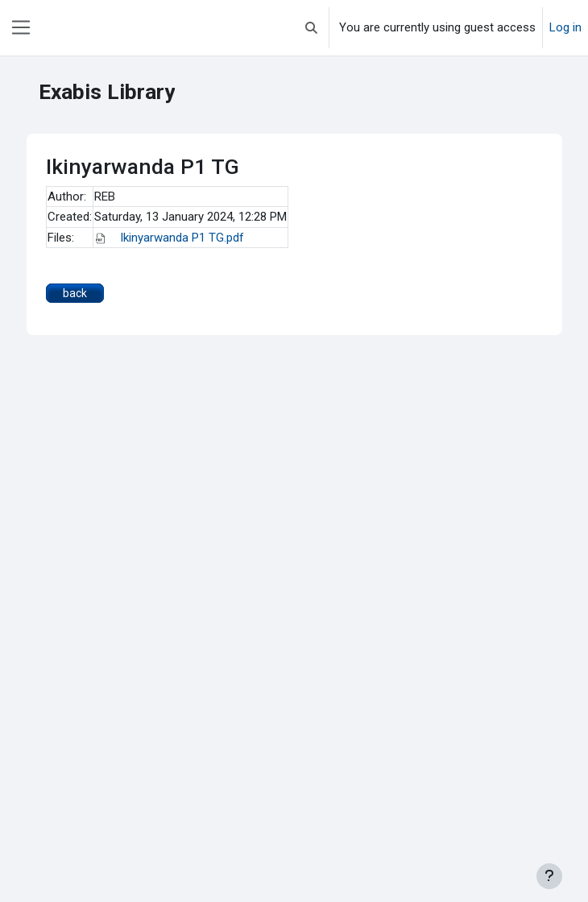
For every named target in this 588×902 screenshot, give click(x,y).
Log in (565, 27)
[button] (311, 28)
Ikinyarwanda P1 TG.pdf (169, 238)
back (75, 293)
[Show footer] (549, 876)
